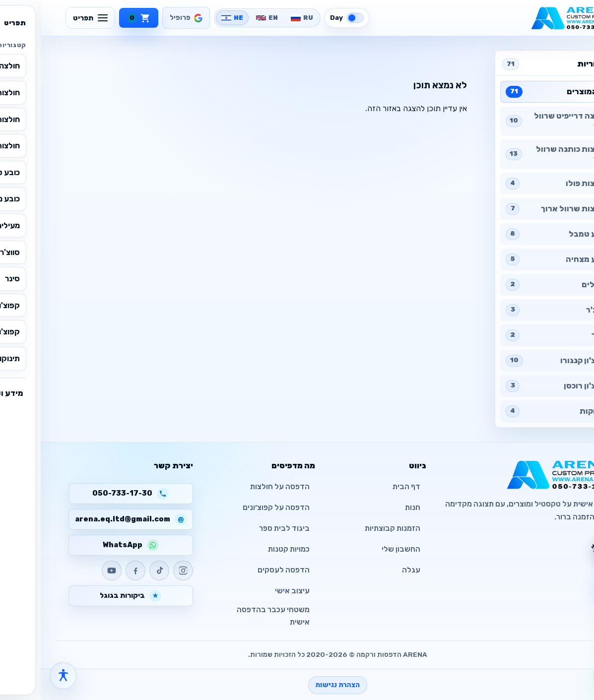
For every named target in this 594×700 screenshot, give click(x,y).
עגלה (370, 570)
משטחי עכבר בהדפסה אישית (232, 616)
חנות (372, 508)
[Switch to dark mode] (306, 18)
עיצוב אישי (252, 591)
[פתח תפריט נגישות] (22, 676)
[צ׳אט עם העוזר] (567, 550)
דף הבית (366, 487)
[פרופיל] (145, 18)
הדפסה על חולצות (239, 487)
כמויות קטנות (248, 549)
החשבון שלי (360, 549)
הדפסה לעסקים (243, 570)
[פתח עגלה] (571, 612)
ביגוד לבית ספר (244, 528)
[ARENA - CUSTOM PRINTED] (533, 18)
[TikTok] (119, 571)
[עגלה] (98, 18)
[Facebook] (95, 571)
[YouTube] (71, 571)
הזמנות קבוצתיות (352, 528)
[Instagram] (142, 571)
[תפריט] (50, 18)
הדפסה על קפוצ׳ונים (235, 508)
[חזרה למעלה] (571, 642)
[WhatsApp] (571, 675)
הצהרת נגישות (297, 685)
